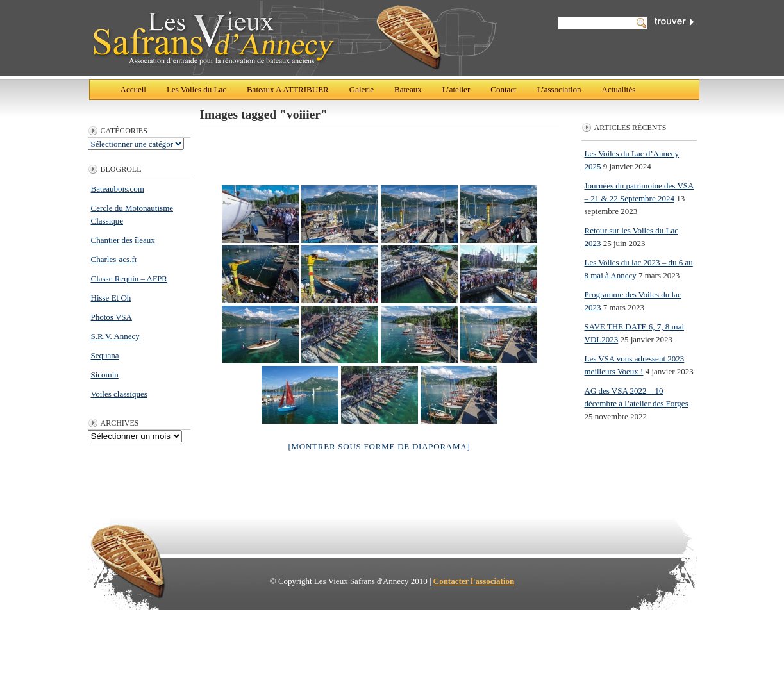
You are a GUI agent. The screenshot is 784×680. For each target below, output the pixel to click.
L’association (559, 89)
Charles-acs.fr (114, 259)
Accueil (133, 89)
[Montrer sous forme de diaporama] (379, 446)
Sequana (105, 355)
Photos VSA (112, 317)
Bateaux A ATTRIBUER (288, 89)
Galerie (362, 89)
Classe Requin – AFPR (129, 278)
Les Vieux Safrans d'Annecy (294, 38)
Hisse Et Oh (111, 298)
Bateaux (408, 89)
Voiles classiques (119, 394)
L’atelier (456, 89)
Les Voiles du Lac (196, 89)
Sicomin (105, 375)
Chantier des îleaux (123, 240)
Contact (503, 89)
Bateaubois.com (118, 189)
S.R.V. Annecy (115, 336)
